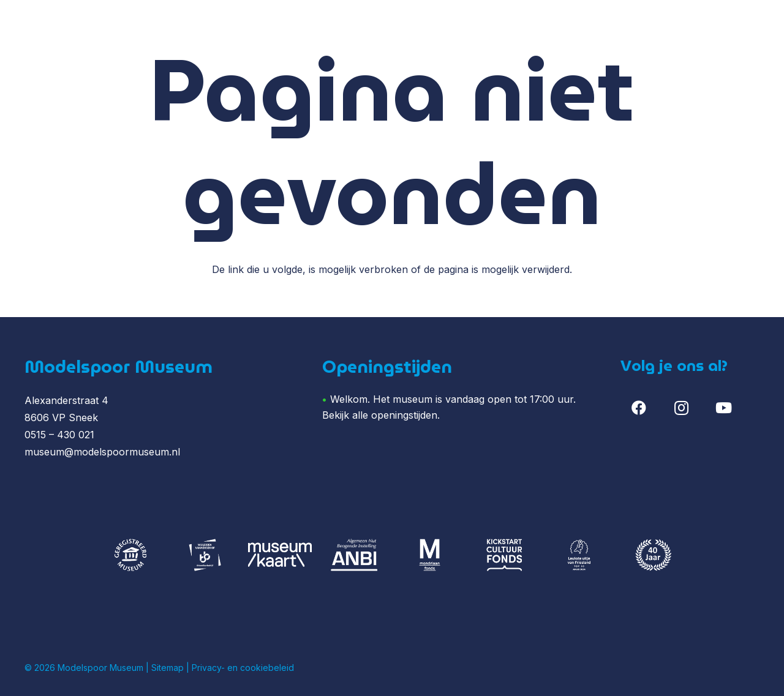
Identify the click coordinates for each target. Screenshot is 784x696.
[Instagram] (681, 408)
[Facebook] (639, 408)
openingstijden (404, 415)
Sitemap (168, 668)
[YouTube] (724, 408)
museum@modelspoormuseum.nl (102, 452)
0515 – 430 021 (59, 435)
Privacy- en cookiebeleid (243, 668)
